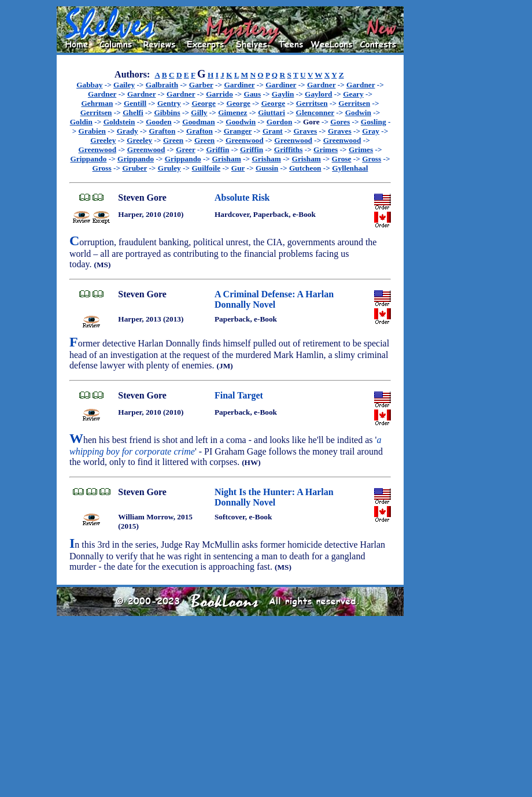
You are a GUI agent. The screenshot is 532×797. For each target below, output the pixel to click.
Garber (201, 85)
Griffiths (289, 150)
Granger (238, 131)
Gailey (124, 85)
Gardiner (239, 85)
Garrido (219, 94)
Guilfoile (206, 168)
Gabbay (89, 85)
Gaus (253, 94)
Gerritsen (312, 103)
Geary (353, 94)
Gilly (199, 112)
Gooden (158, 122)
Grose (342, 159)
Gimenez (232, 112)
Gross (372, 159)
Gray (371, 131)
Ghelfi (133, 112)
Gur (238, 168)
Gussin (267, 168)
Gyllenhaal (350, 168)
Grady (128, 131)
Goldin (81, 122)
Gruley (169, 168)
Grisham (226, 159)
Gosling (374, 122)
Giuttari (271, 112)
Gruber (134, 168)
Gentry (169, 103)
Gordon (279, 122)
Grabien (92, 131)
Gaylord (318, 94)
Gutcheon (305, 168)
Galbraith (162, 85)
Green (173, 140)
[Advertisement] (441, 180)
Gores (340, 122)
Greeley (103, 140)
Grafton (162, 131)
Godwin (358, 112)
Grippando (88, 159)
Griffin (217, 150)
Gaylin (283, 94)
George (203, 103)
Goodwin (241, 122)
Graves (305, 131)
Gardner (321, 85)
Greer (186, 150)
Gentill (135, 103)
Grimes (326, 150)
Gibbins (167, 112)
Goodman (198, 122)
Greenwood (245, 140)
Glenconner (315, 112)
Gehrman (97, 103)
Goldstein (119, 122)
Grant (273, 131)
